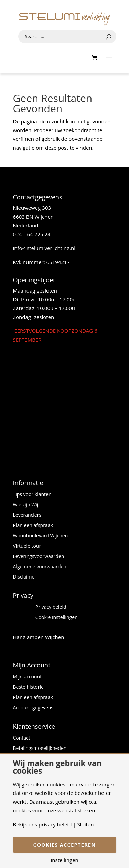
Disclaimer (25, 577)
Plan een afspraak (33, 526)
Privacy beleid (51, 607)
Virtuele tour (27, 546)
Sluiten (85, 825)
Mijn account (28, 677)
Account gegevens (33, 708)
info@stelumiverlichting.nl (44, 248)
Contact (22, 738)
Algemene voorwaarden (40, 567)
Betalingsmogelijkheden (40, 749)
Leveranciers (27, 515)
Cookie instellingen (57, 618)
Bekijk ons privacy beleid (42, 825)
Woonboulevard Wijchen (41, 536)
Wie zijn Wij (26, 505)
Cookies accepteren (65, 845)
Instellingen (64, 860)
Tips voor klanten (32, 495)
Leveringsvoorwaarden (39, 557)
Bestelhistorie (28, 687)
